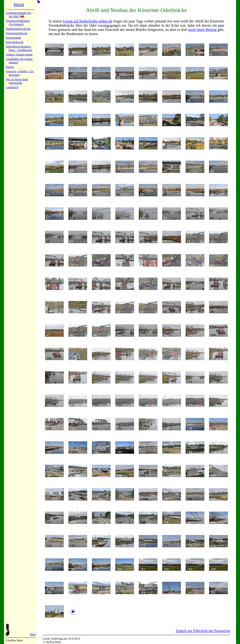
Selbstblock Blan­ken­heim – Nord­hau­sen (19, 48)
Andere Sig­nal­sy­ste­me (19, 55)
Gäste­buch (12, 87)
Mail (33, 634)
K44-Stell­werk (14, 42)
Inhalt (19, 5)
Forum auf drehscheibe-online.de (88, 21)
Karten (10, 67)
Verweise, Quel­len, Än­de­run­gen (20, 73)
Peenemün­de (13, 38)
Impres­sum (15, 83)
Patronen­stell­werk (16, 33)
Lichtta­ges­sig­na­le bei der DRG (18, 15)
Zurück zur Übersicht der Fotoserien (203, 631)
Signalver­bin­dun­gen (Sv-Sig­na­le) (18, 23)
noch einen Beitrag (202, 30)
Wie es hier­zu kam (17, 79)
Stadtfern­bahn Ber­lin (18, 29)
